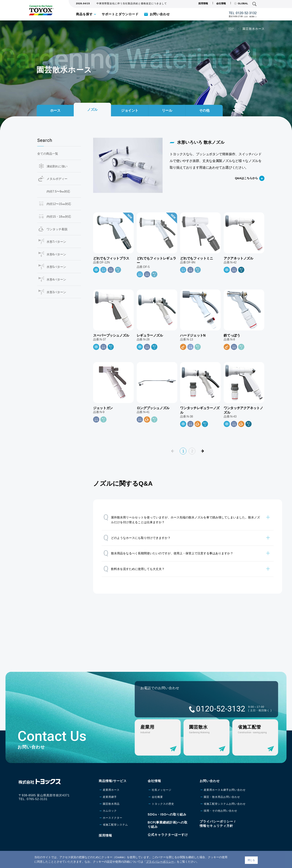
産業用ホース (111, 790)
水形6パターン (56, 254)
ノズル (92, 109)
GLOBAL (241, 3)
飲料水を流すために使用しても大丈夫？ (134, 569)
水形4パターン (56, 279)
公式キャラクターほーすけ (168, 835)
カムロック (110, 811)
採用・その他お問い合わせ (220, 811)
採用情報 (203, 3)
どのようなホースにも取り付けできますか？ (137, 538)
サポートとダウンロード (120, 14)
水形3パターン (56, 292)
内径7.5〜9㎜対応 (58, 191)
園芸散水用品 (111, 804)
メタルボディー (57, 179)
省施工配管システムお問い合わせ (225, 804)
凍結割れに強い (57, 166)
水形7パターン (56, 242)
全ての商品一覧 (48, 154)
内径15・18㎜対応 (59, 217)
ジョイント (130, 110)
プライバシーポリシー (160, 862)
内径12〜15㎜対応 (59, 204)
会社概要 (157, 797)
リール (167, 110)
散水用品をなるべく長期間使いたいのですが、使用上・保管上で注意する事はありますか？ (168, 553)
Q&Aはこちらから (246, 178)
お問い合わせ (160, 14)
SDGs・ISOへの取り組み (167, 814)
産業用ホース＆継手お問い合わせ (225, 790)
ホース (55, 110)
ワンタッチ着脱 (57, 229)
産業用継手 (110, 797)
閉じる (251, 860)
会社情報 (221, 3)
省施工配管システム (115, 825)
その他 (204, 110)
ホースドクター (113, 818)
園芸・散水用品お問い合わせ (222, 797)
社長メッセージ (162, 790)
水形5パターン (56, 267)
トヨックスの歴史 (163, 804)
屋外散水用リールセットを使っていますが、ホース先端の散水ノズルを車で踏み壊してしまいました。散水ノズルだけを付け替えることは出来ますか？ (182, 518)
